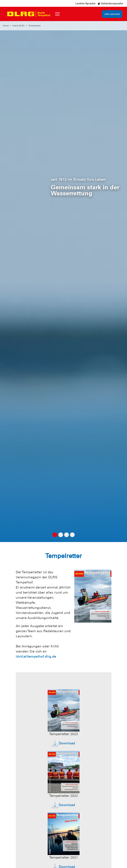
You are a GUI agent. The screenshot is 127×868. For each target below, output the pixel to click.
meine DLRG (18, 26)
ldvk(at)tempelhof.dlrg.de (36, 656)
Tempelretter (35, 26)
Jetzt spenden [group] (112, 14)
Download (64, 743)
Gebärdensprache (110, 3)
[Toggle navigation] (57, 14)
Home (6, 26)
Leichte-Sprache (85, 3)
